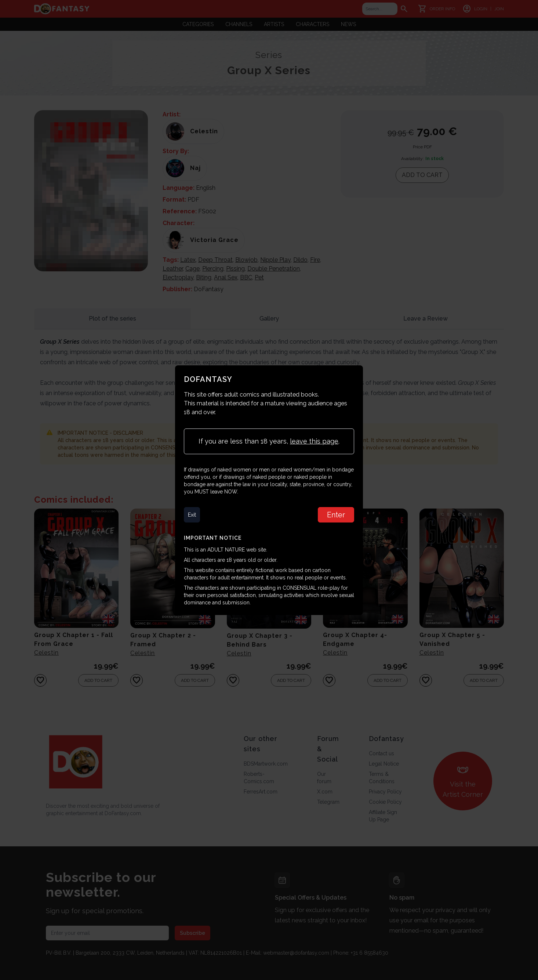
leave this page (314, 441)
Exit (192, 515)
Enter (336, 515)
